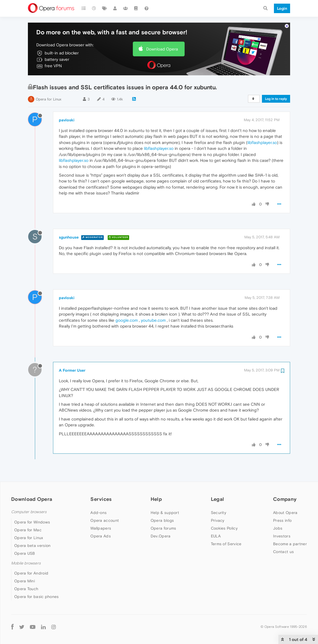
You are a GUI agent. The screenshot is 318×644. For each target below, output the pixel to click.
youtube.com (153, 320)
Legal (218, 499)
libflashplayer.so (262, 142)
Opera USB (25, 553)
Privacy (218, 520)
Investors (282, 536)
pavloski (67, 120)
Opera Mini (25, 581)
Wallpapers (101, 528)
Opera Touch (26, 589)
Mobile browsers (26, 563)
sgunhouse (69, 237)
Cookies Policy (224, 528)
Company (285, 499)
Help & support (165, 513)
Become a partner (290, 544)
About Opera (285, 513)
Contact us (283, 552)
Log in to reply (276, 99)
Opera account (105, 520)
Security (219, 513)
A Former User (72, 370)
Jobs (278, 528)
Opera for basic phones (37, 597)
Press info (282, 520)
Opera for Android (31, 573)
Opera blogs (162, 520)
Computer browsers (29, 512)
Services (101, 499)
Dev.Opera (161, 536)
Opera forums (163, 528)
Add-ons (98, 513)
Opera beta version (32, 546)
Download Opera (162, 49)
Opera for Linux (49, 99)
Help (156, 499)
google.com (127, 320)
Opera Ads (101, 536)
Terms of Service (226, 544)
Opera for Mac (28, 530)
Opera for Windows (32, 522)
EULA (216, 536)
